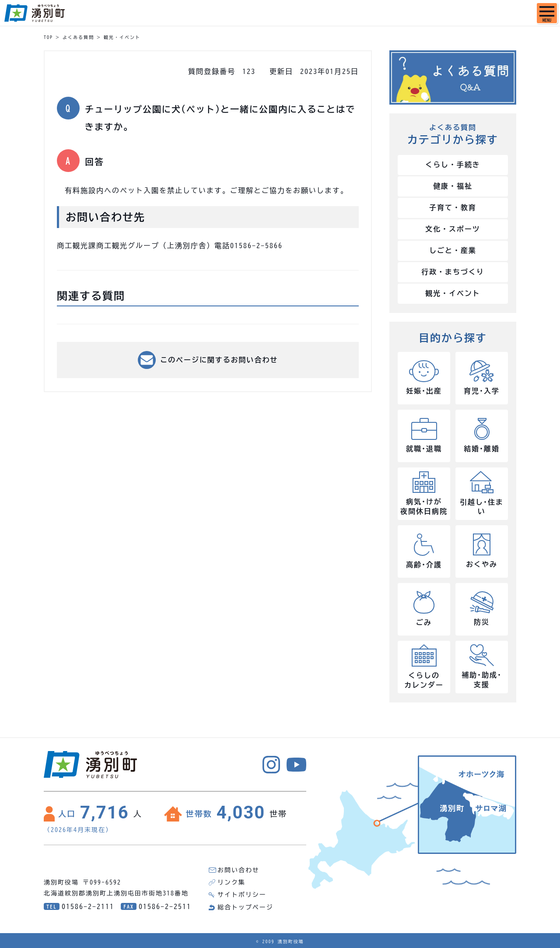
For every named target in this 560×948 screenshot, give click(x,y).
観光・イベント (122, 37)
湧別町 (35, 13)
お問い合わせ (238, 871)
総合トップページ (245, 907)
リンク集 (231, 883)
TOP (48, 37)
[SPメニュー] (547, 13)
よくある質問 (78, 37)
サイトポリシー (242, 895)
